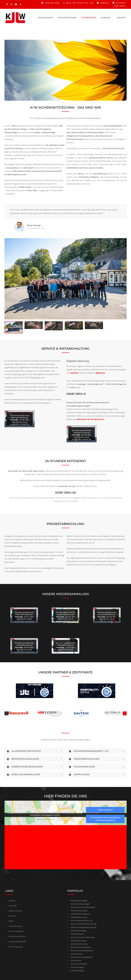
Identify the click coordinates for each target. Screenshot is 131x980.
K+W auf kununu (15, 926)
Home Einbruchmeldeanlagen (83, 907)
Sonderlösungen (77, 970)
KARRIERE (106, 18)
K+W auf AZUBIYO (16, 931)
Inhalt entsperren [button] (105, 810)
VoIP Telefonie (77, 954)
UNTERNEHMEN (89, 18)
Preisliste (12, 916)
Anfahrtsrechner (15, 911)
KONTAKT (121, 18)
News (11, 921)
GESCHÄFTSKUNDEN (67, 18)
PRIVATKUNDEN (45, 18)
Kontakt (12, 901)
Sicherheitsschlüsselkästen (82, 957)
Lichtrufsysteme (77, 934)
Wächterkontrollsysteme (81, 947)
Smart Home (76, 961)
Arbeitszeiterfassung (79, 944)
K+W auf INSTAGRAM (17, 942)
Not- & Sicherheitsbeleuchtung (83, 924)
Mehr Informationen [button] (45, 819)
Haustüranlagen (77, 967)
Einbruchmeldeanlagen (80, 904)
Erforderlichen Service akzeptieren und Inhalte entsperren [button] (105, 819)
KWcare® (12, 906)
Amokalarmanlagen (79, 931)
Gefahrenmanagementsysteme (84, 927)
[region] (66, 70)
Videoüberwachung (79, 917)
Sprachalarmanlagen (79, 911)
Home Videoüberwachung (81, 921)
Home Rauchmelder (79, 964)
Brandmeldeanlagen (79, 901)
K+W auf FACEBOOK (17, 936)
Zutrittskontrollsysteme (80, 914)
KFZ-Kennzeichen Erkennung (83, 937)
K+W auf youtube (16, 947)
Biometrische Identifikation (82, 951)
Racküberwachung (78, 941)
